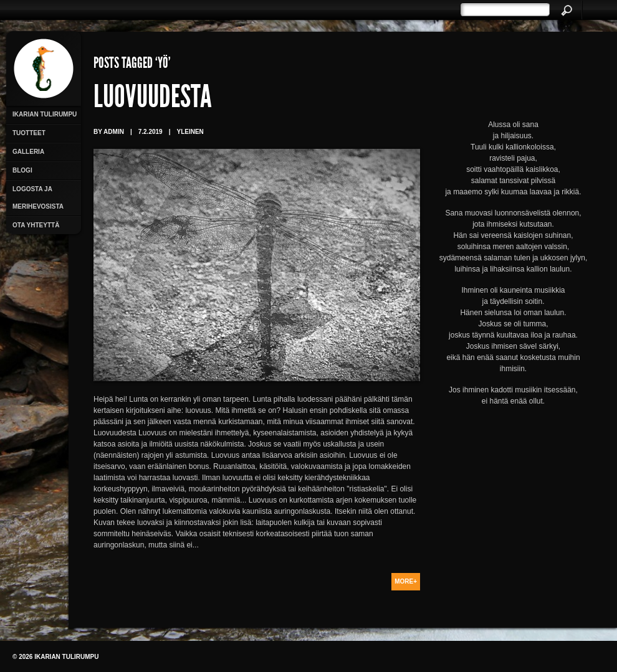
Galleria (28, 152)
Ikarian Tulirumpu (45, 114)
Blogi (22, 170)
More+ (406, 581)
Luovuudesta (153, 100)
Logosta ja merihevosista (38, 198)
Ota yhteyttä (36, 225)
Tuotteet (29, 133)
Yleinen (190, 132)
